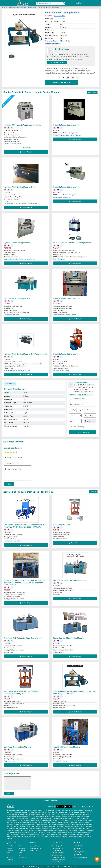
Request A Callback (50, 800)
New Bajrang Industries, (12, 314)
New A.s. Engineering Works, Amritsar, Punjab (19, 259)
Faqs (8, 861)
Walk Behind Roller (67, 810)
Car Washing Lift (32, 832)
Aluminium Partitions (35, 812)
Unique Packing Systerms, (62, 197)
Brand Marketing (57, 854)
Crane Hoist (38, 824)
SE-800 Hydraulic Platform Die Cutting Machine (72, 242)
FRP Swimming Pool (33, 834)
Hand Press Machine (62, 524)
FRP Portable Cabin (74, 816)
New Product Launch (59, 857)
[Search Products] (37, 3)
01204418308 (79, 845)
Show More (92, 92)
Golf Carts (41, 836)
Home (4, 7)
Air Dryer (75, 830)
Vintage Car (48, 836)
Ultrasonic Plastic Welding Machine (64, 828)
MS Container (85, 816)
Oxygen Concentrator (79, 836)
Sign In (80, 3)
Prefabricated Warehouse (55, 818)
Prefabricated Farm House (25, 816)
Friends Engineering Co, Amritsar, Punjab (67, 135)
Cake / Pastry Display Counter (22, 826)
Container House (12, 820)
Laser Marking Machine (27, 810)
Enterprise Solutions (58, 859)
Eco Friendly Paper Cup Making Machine (70, 580)
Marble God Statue (64, 826)
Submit (9, 483)
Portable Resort (50, 816)
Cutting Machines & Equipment (15, 7)
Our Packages (56, 850)
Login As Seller (57, 861)
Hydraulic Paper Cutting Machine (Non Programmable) (26, 353)
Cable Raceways (47, 828)
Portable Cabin (39, 810)
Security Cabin (84, 814)
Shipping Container (82, 818)
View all (93, 491)
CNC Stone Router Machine (21, 822)
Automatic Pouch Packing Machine (38, 830)
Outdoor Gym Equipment (14, 836)
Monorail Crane (47, 824)
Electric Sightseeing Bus (30, 836)
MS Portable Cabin (61, 816)
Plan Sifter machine (25, 828)
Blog (8, 854)
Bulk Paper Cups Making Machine (17, 746)
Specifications (10, 383)
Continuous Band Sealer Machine (16, 830)
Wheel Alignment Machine (54, 832)
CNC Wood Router (78, 820)
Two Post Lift (42, 832)
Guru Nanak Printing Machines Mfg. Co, (17, 370)
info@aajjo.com (79, 851)
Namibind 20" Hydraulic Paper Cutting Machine (23, 124)
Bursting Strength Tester (68, 824)
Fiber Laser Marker (37, 826)
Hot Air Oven (31, 820)
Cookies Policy (34, 845)
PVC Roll (74, 826)
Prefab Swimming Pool (19, 834)
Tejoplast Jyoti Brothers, (61, 370)
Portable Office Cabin (26, 818)
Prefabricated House (69, 818)
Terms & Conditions (36, 848)
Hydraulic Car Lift (47, 814)
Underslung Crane (18, 824)
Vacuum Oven (22, 820)
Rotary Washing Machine (38, 822)
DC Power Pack (40, 820)
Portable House (11, 816)
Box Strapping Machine (63, 812)
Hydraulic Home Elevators (20, 814)
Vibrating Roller (78, 810)
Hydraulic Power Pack (65, 820)
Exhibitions (10, 859)
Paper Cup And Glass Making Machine (69, 637)
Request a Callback (61, 82)
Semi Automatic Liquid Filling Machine (60, 830)
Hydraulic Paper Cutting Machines (67, 186)
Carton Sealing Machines (78, 812)
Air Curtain (80, 826)
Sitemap (9, 848)
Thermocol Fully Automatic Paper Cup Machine (23, 637)
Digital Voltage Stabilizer (70, 822)
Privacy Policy (34, 850)
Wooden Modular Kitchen (86, 830)
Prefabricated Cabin (12, 818)
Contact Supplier (58, 62)
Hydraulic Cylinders (52, 820)
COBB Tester (56, 824)
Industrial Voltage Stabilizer (54, 822)
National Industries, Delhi (12, 143)
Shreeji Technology (62, 48)
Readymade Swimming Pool (80, 834)
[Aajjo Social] (82, 806)
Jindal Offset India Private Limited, (65, 314)
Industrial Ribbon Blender (20, 812)
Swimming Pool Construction (49, 834)
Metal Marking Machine (51, 826)
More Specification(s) (53, 43)
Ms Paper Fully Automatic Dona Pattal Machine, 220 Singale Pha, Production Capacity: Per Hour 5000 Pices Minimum (25, 582)
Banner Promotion (58, 852)
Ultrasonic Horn (37, 828)
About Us (9, 845)
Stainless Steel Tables (48, 812)
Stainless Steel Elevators (71, 814)
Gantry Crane (29, 824)
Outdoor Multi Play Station (53, 810)
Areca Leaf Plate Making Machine (67, 746)
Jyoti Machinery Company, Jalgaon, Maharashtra (20, 203)
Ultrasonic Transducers (82, 828)
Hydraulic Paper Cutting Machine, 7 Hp (19, 186)
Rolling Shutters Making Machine (16, 832)
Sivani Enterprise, (59, 259)
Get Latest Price (60, 15)
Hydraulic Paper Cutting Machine (32, 7)
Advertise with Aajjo (58, 848)
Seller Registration (58, 845)
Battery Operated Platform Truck (62, 836)
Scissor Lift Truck (58, 814)
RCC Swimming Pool (65, 834)
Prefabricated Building (40, 818)
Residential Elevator (35, 814)
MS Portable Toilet (39, 816)
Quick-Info (10, 857)
